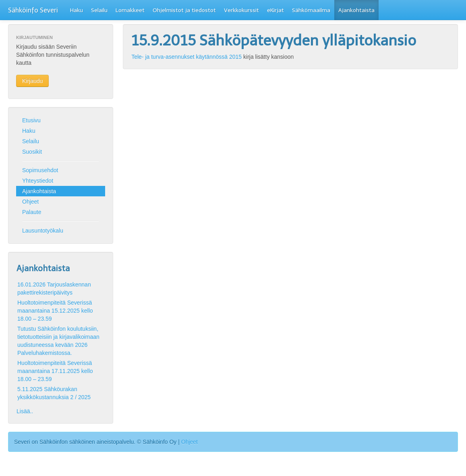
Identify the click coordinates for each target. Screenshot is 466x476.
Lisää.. (25, 411)
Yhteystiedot (38, 181)
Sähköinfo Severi (33, 10)
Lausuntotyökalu (43, 231)
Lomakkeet (130, 10)
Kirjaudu (32, 81)
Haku (77, 10)
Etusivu (31, 120)
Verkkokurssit (241, 10)
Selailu (99, 10)
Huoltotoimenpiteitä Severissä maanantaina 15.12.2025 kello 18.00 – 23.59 (55, 311)
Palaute (32, 212)
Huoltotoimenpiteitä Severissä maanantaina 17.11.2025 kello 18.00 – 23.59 (55, 371)
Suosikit (32, 152)
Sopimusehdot (40, 170)
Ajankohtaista (356, 10)
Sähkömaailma (311, 10)
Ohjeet (30, 202)
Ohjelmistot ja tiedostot (184, 10)
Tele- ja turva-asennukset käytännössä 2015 (186, 57)
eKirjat (275, 10)
